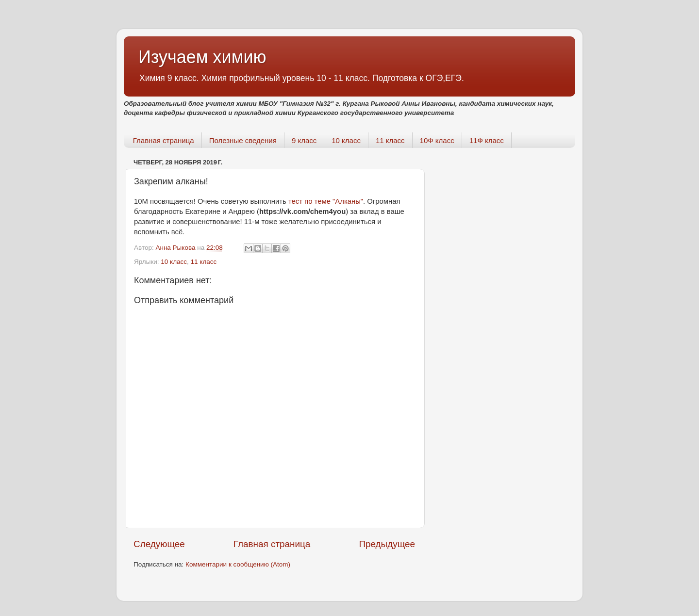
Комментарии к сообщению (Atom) (238, 564)
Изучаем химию (202, 57)
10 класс (346, 140)
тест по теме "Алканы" (326, 201)
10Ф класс (437, 140)
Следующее (159, 544)
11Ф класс (487, 140)
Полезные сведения (243, 140)
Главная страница (164, 140)
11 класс (390, 140)
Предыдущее (387, 544)
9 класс (304, 140)
